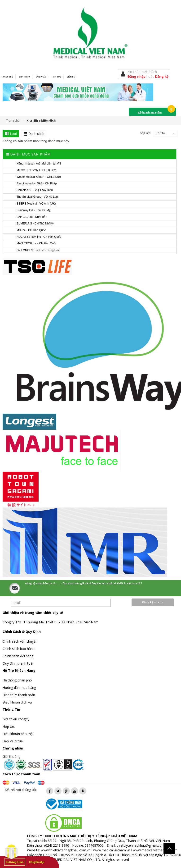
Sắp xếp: (146, 133)
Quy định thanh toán (18, 663)
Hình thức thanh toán (19, 695)
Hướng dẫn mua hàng (19, 688)
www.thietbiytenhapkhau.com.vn (66, 850)
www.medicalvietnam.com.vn (155, 850)
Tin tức (57, 77)
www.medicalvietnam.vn (112, 850)
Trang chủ (13, 121)
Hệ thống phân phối (18, 680)
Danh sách (36, 134)
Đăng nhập (137, 76)
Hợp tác (9, 726)
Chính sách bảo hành (19, 649)
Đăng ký (162, 76)
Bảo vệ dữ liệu (14, 741)
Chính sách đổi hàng (18, 656)
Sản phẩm (41, 77)
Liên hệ (71, 77)
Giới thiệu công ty (16, 719)
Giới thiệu (24, 77)
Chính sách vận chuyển (20, 641)
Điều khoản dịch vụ (17, 702)
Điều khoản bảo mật (18, 734)
